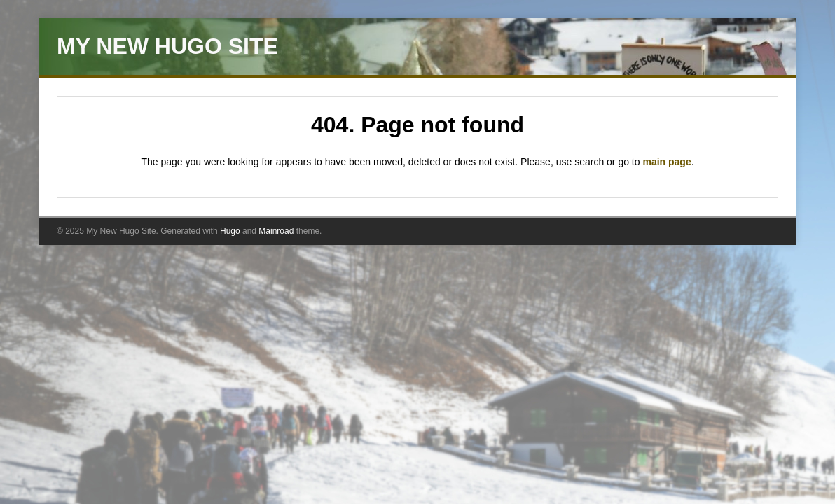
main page (667, 162)
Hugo (230, 231)
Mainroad (276, 231)
